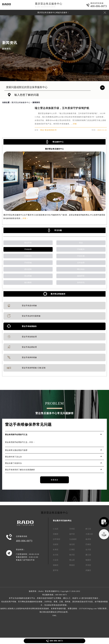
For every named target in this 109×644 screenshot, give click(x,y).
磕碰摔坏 (81, 276)
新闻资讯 (81, 283)
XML (54, 615)
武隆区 (88, 570)
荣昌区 (72, 565)
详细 (75, 124)
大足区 (56, 560)
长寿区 (56, 550)
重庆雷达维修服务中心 (21, 102)
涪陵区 (56, 534)
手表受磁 (28, 263)
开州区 (88, 565)
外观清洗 (28, 256)
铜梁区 (88, 560)
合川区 (88, 550)
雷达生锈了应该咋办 (13, 463)
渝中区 (72, 534)
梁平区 (56, 570)
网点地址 (81, 269)
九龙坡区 (73, 539)
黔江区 (88, 529)
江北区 (56, 529)
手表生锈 (81, 256)
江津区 (72, 550)
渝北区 (72, 544)
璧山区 (72, 560)
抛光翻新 (28, 283)
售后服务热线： (54, 603)
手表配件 (81, 249)
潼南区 (56, 565)
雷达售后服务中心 (52, 591)
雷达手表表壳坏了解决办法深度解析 (20, 470)
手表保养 (28, 249)
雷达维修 (28, 276)
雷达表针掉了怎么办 (13, 457)
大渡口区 (89, 534)
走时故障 (81, 263)
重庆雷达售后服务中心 (49, 4)
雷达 (81, 243)
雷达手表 (28, 243)
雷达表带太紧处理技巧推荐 (16, 450)
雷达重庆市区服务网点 (62, 521)
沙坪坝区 (57, 539)
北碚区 (56, 544)
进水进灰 (28, 269)
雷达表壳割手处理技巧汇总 (16, 435)
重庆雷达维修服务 (58, 294)
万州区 (72, 529)
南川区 (72, 555)
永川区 (56, 555)
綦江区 (88, 555)
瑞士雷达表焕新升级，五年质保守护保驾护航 (62, 108)
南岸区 (88, 539)
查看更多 (54, 480)
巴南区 (88, 544)
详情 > (25, 218)
